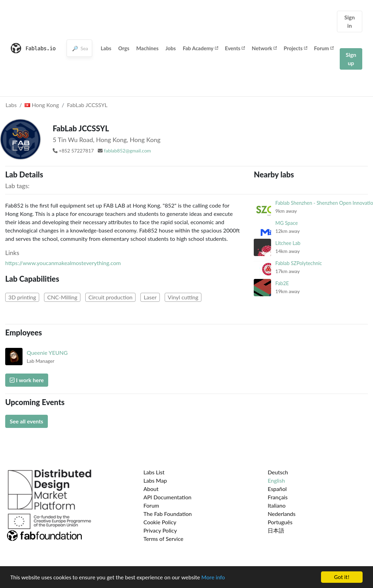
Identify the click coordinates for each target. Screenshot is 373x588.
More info (213, 578)
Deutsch (278, 472)
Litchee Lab (288, 243)
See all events (27, 421)
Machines (147, 48)
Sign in (349, 21)
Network (264, 48)
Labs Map (155, 480)
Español (277, 489)
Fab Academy (200, 48)
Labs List (154, 472)
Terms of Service (163, 539)
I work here (27, 380)
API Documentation (168, 497)
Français (277, 497)
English (276, 480)
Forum (324, 48)
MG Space (287, 223)
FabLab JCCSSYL (87, 105)
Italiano (277, 505)
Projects (295, 48)
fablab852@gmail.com (128, 151)
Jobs (171, 48)
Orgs (124, 48)
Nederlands (281, 514)
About (151, 489)
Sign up (351, 59)
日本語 (276, 530)
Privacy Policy (160, 530)
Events (235, 48)
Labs (106, 48)
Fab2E (282, 283)
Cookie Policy (160, 522)
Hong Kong (42, 105)
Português (280, 522)
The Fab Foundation (168, 514)
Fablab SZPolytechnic (298, 263)
